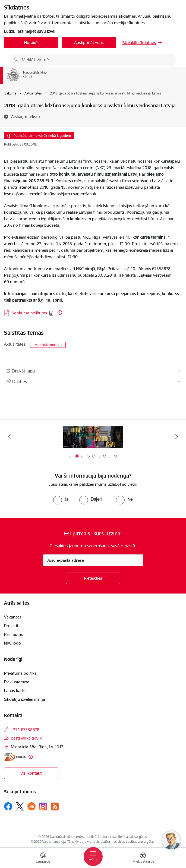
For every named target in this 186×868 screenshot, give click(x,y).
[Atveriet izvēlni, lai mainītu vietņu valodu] (43, 858)
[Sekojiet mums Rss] (55, 807)
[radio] (61, 499)
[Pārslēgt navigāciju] (93, 857)
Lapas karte (15, 691)
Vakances (13, 617)
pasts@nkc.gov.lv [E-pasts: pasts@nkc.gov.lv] (26, 738)
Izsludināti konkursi (48, 345)
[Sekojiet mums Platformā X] (20, 806)
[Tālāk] (177, 437)
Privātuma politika (20, 673)
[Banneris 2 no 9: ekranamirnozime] (93, 437)
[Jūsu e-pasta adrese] (93, 560)
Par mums (13, 634)
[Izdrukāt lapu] (93, 371)
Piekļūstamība (17, 682)
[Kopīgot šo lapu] (93, 381)
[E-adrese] (15, 757)
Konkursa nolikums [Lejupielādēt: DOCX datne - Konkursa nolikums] (29, 313)
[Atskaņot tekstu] (26, 116)
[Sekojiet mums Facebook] (8, 806)
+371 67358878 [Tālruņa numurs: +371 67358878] (25, 730)
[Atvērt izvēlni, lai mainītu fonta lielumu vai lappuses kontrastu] (143, 858)
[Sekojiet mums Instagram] (43, 807)
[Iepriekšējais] (9, 437)
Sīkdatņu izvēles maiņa (25, 699)
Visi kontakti (31, 773)
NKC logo (12, 643)
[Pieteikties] (93, 578)
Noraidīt (31, 42)
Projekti (11, 626)
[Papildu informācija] (60, 313)
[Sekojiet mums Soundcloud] (31, 806)
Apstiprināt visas (89, 42)
